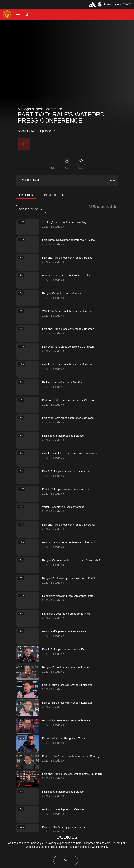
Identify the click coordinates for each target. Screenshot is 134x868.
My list (53, 168)
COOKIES (67, 837)
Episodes (26, 195)
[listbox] (31, 209)
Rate (67, 168)
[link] (81, 161)
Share (81, 168)
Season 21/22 (31, 209)
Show (112, 180)
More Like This (55, 195)
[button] (18, 14)
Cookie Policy (100, 847)
